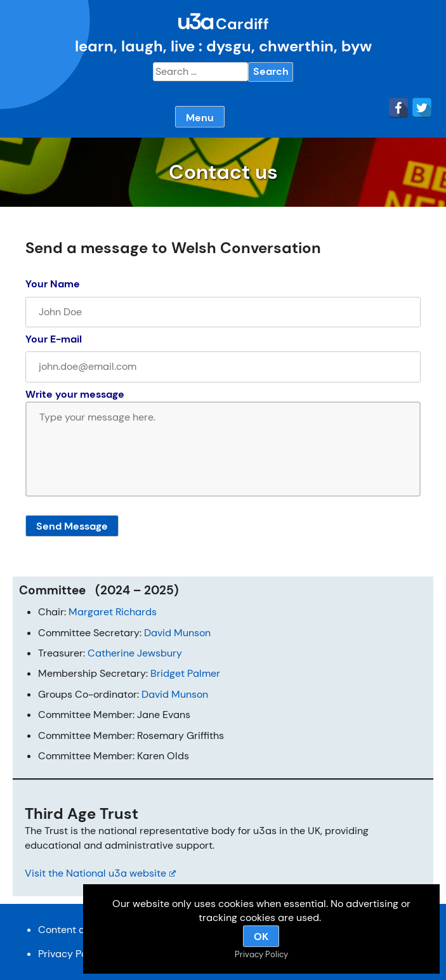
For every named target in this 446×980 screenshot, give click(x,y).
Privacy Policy (71, 954)
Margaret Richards (113, 612)
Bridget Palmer (185, 673)
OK (261, 937)
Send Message (72, 526)
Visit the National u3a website (100, 873)
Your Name (53, 284)
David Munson (177, 633)
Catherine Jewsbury (135, 653)
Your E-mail (54, 339)
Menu (200, 118)
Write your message (75, 394)
